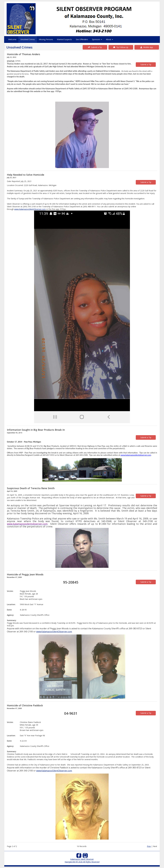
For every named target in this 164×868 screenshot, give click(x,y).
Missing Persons (46, 39)
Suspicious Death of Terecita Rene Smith (31, 488)
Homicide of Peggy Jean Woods (25, 574)
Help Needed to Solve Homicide (26, 175)
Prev (149, 846)
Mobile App (147, 47)
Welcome (12, 39)
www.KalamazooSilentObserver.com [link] (30, 209)
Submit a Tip (95, 47)
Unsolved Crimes (28, 39)
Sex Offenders (82, 39)
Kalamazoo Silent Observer (82, 859)
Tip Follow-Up (121, 47)
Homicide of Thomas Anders (23, 54)
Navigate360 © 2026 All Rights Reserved (82, 862)
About (109, 39)
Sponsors (97, 39)
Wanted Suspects (64, 39)
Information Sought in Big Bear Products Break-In (36, 430)
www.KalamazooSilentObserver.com (54, 632)
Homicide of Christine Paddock (25, 705)
